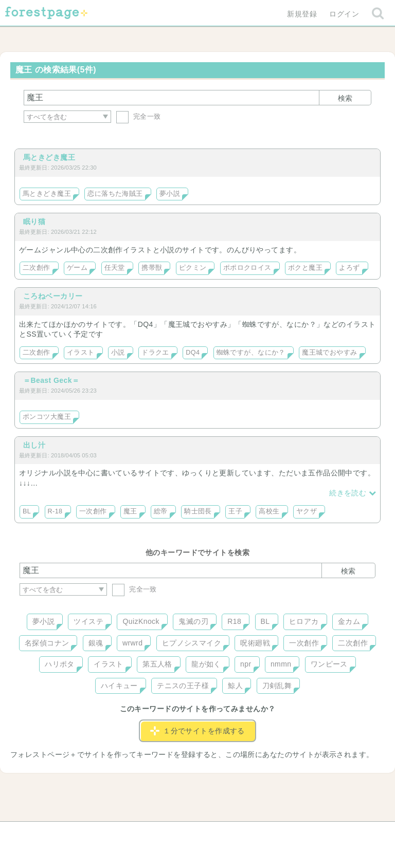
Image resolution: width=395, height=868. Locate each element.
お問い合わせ (123, 833)
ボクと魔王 (305, 268)
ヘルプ (66, 833)
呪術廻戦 (255, 643)
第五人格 (157, 664)
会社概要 (237, 833)
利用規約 (183, 833)
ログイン (344, 14)
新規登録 (302, 14)
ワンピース (329, 664)
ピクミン (193, 268)
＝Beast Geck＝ (51, 380)
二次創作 (37, 268)
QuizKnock (141, 621)
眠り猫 (34, 221)
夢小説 (170, 194)
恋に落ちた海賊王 (115, 194)
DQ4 (193, 353)
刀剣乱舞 (277, 686)
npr (246, 664)
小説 (118, 353)
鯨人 (235, 686)
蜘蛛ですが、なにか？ (251, 353)
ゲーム (77, 268)
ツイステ (88, 621)
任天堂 (115, 268)
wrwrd (132, 643)
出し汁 (34, 445)
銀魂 (96, 643)
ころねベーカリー (53, 296)
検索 (345, 98)
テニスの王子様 (183, 686)
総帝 (161, 511)
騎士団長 (198, 511)
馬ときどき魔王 (49, 157)
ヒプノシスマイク (192, 643)
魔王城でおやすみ (329, 353)
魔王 (130, 511)
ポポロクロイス (247, 268)
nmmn (281, 664)
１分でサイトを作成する (197, 731)
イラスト (81, 353)
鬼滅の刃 (193, 621)
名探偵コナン (47, 643)
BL (27, 511)
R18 (234, 621)
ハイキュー (119, 686)
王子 (235, 511)
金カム (349, 621)
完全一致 (139, 116)
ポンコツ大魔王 (47, 417)
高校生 (269, 511)
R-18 (55, 511)
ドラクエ (155, 353)
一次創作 (93, 511)
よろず (349, 268)
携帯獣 (152, 268)
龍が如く (206, 664)
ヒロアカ (304, 621)
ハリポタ (60, 664)
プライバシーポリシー (309, 833)
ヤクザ (307, 511)
